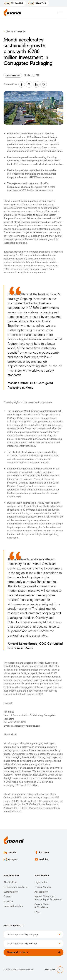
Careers (8, 896)
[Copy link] (44, 84)
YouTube (41, 859)
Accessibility (41, 892)
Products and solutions (15, 887)
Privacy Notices (43, 887)
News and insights (15, 31)
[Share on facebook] (22, 84)
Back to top (54, 970)
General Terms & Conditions (42, 906)
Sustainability (11, 892)
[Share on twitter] (29, 84)
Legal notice (41, 882)
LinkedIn (10, 852)
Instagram (11, 859)
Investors (8, 901)
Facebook (42, 852)
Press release (13, 75)
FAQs (37, 912)
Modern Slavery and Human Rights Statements (48, 898)
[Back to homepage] (13, 13)
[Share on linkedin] (36, 84)
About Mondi (10, 882)
